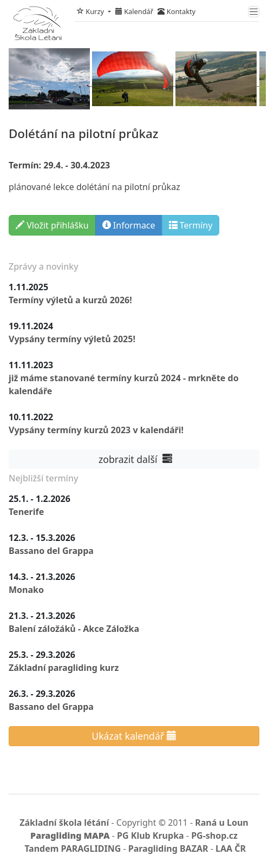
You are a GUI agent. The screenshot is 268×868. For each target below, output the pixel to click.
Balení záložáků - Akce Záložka (74, 629)
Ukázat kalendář (134, 736)
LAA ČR (231, 849)
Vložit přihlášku (52, 225)
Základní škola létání (64, 823)
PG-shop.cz (214, 836)
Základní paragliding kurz (64, 668)
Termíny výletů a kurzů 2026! (70, 300)
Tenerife (26, 512)
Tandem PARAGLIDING (73, 849)
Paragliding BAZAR (168, 849)
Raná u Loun (222, 823)
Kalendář (134, 11)
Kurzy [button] (91, 11)
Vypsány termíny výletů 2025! (72, 339)
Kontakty (177, 11)
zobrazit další (134, 459)
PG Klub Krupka (151, 836)
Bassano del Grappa (51, 551)
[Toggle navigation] (254, 12)
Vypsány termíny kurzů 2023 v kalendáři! (96, 430)
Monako (26, 590)
